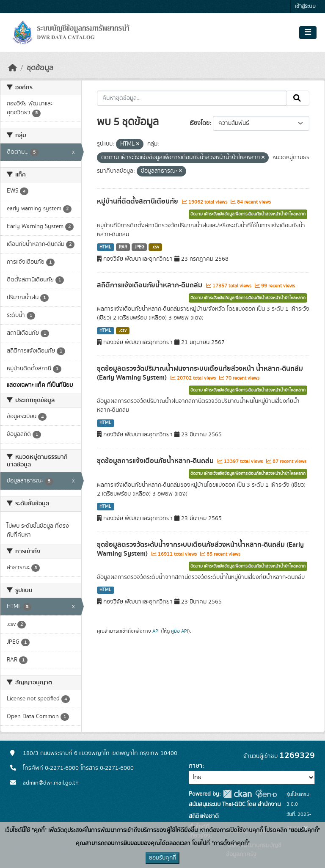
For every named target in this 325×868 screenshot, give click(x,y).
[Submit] (298, 98)
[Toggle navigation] (308, 33)
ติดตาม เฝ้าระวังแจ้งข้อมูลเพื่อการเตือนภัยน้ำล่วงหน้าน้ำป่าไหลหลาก (248, 214)
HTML (105, 247)
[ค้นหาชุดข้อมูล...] (192, 98)
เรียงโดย (200, 123)
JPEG (139, 247)
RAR (123, 247)
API (156, 631)
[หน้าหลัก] (13, 68)
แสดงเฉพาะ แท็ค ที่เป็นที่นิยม (40, 385)
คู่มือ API (180, 631)
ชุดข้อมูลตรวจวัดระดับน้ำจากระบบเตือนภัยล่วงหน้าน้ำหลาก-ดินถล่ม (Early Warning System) (200, 549)
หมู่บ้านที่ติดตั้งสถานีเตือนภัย (138, 201)
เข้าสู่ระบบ (305, 7)
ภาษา (196, 766)
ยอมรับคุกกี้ (162, 858)
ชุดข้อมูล (40, 68)
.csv (155, 247)
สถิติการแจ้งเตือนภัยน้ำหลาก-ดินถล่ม (150, 285)
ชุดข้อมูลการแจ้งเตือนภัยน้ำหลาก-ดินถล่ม (156, 461)
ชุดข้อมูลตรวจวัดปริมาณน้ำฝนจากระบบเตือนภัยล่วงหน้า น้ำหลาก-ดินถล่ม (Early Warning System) (200, 373)
